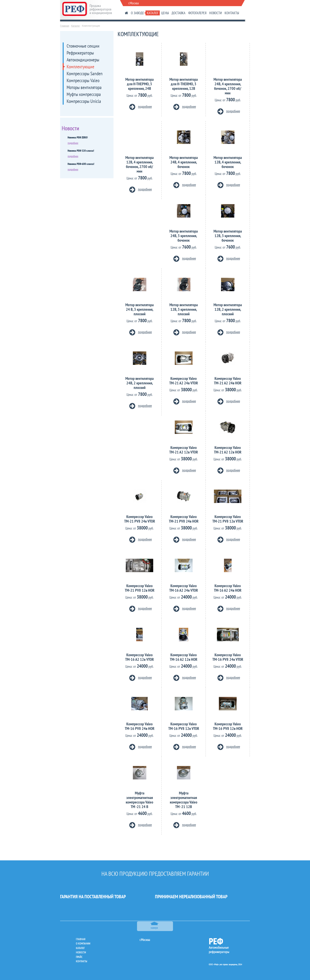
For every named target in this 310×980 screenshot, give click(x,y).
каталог (80, 948)
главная (81, 939)
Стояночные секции (83, 46)
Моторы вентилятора (84, 87)
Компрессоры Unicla (84, 101)
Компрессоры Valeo (83, 80)
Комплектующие (80, 67)
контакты (82, 961)
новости (81, 952)
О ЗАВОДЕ (138, 13)
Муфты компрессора (84, 94)
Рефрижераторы (80, 53)
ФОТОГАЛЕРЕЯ (197, 13)
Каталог (76, 26)
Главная (65, 26)
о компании (83, 943)
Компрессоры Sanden (85, 74)
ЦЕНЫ (165, 13)
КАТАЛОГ (153, 13)
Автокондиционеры (83, 60)
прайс (79, 957)
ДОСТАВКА (179, 13)
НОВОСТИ (215, 13)
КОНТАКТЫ (232, 13)
